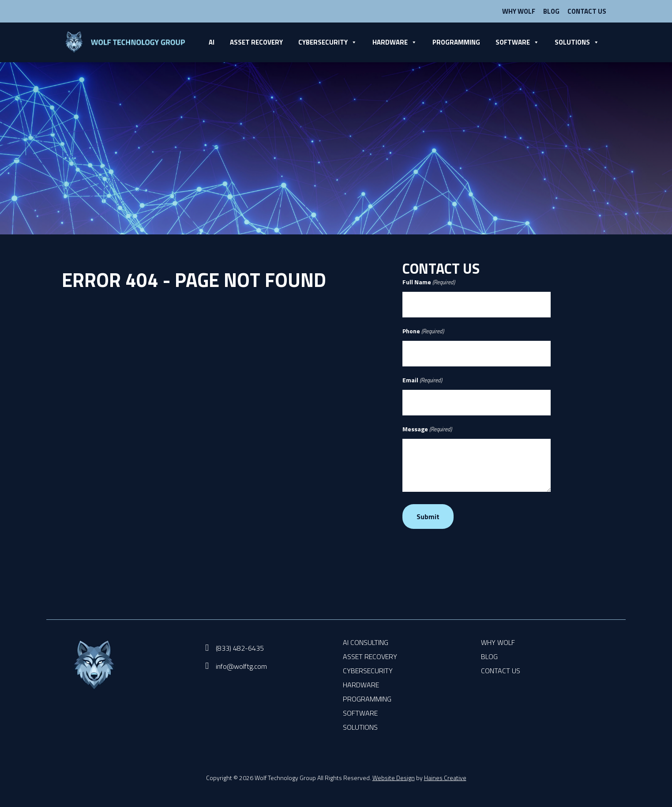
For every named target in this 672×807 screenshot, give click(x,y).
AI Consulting (366, 642)
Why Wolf (519, 11)
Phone (423, 331)
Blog (551, 11)
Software (517, 42)
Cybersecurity (328, 42)
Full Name (429, 282)
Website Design (394, 778)
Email (422, 380)
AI (212, 42)
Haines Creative (445, 778)
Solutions (577, 42)
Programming (456, 42)
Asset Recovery (256, 42)
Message (427, 429)
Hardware (395, 42)
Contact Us (587, 11)
